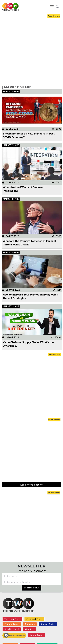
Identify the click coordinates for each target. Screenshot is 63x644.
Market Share (18, 87)
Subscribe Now (31, 588)
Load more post (31, 485)
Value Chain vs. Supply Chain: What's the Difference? (28, 344)
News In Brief (14, 635)
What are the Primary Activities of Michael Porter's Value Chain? (29, 243)
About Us (29, 629)
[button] (57, 7)
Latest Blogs (37, 635)
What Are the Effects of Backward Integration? (24, 189)
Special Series (48, 624)
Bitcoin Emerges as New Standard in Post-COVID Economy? (29, 135)
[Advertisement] (31, 49)
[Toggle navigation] (52, 7)
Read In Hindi (11, 629)
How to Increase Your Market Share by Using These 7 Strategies (31, 296)
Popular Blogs (12, 624)
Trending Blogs (12, 619)
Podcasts (30, 624)
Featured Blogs (34, 619)
